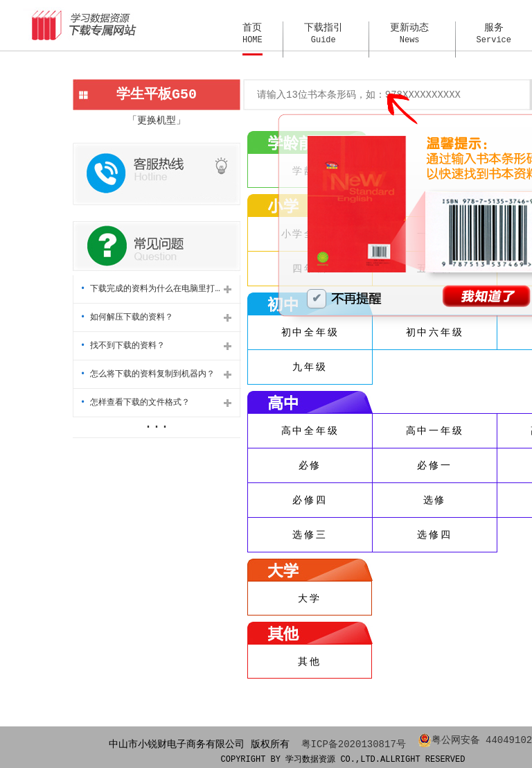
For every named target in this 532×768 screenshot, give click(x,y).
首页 (252, 34)
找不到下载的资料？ (123, 346)
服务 (494, 34)
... (157, 424)
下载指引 (323, 34)
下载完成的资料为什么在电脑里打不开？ (156, 289)
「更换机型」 (157, 120)
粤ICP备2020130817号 (354, 743)
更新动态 (409, 34)
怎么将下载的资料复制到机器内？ (148, 374)
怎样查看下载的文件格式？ (135, 402)
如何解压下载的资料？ (127, 317)
